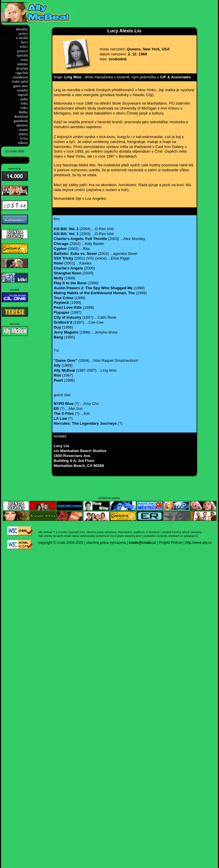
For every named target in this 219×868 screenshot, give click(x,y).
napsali (23, 95)
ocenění (23, 90)
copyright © (47, 543)
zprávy (23, 33)
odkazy (23, 143)
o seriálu (22, 38)
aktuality (22, 29)
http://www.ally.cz (198, 543)
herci (24, 42)
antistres (22, 125)
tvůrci (24, 47)
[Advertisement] (147, 11)
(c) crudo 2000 (15, 151)
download (21, 117)
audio (24, 99)
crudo (61, 543)
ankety (23, 134)
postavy (23, 51)
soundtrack (20, 77)
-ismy (24, 60)
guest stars (21, 86)
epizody (22, 55)
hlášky (23, 112)
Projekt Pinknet (171, 543)
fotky (24, 103)
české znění (20, 82)
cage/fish (22, 73)
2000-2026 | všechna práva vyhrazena (96, 543)
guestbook (21, 121)
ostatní (23, 130)
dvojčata (22, 68)
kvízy (24, 138)
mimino (23, 64)
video (24, 108)
